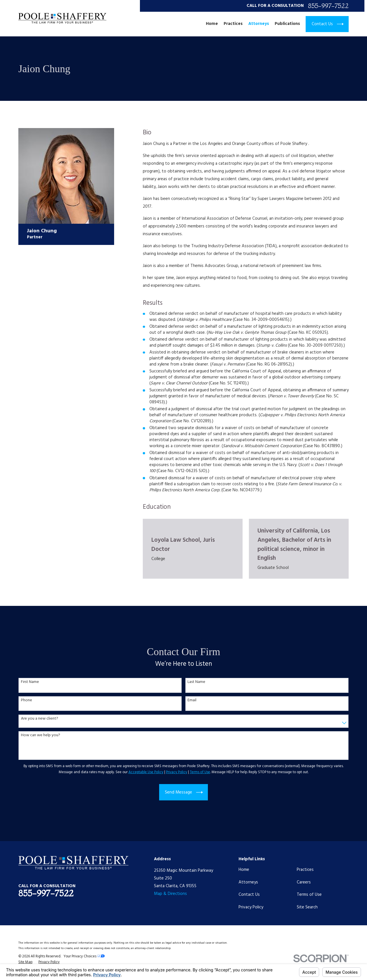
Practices (305, 870)
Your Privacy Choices (84, 957)
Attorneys (248, 882)
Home (244, 870)
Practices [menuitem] (233, 24)
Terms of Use (309, 895)
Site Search (307, 907)
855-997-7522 (328, 6)
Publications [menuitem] (287, 24)
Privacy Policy (251, 907)
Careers (304, 882)
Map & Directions (170, 894)
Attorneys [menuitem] (259, 24)
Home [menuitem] (212, 24)
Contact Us (249, 895)
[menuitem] (25, 963)
